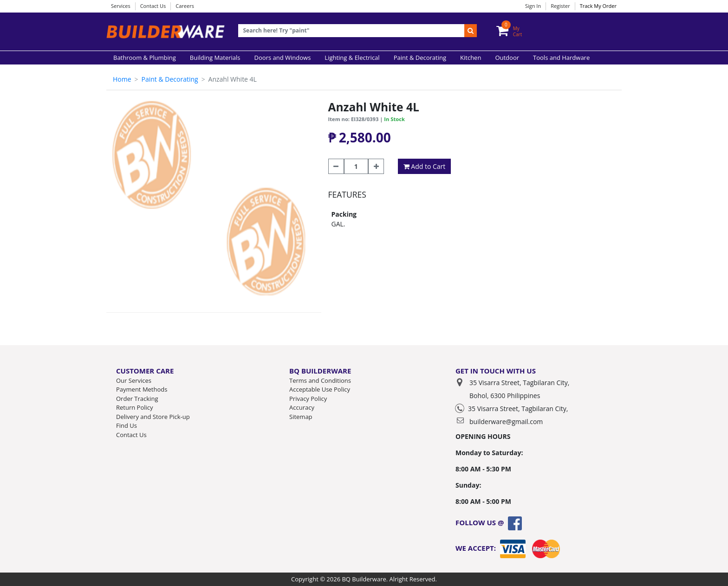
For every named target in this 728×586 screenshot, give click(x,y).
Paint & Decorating (169, 79)
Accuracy (302, 407)
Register (560, 6)
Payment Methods (142, 389)
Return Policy (135, 407)
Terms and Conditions (320, 380)
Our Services (134, 380)
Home (122, 79)
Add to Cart (425, 166)
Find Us (127, 425)
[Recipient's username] (351, 31)
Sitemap (301, 417)
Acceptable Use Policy (320, 389)
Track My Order (598, 6)
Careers (185, 6)
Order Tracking (137, 399)
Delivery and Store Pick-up (153, 417)
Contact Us (153, 6)
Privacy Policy (308, 399)
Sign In (533, 6)
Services (121, 6)
